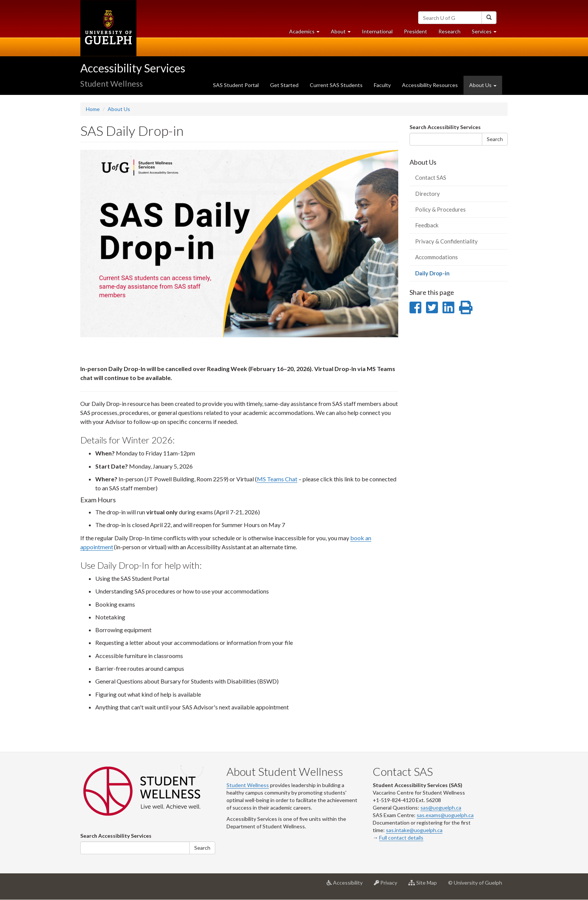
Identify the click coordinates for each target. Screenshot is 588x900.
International (377, 31)
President (415, 31)
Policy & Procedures (440, 209)
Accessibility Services (133, 68)
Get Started (284, 85)
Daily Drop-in (443, 275)
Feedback (427, 225)
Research (452, 33)
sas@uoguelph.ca (441, 808)
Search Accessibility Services (445, 127)
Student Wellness (248, 785)
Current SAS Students (336, 85)
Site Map (425, 885)
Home (93, 109)
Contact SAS (431, 177)
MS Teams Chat (277, 479)
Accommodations (436, 257)
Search (495, 139)
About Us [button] (483, 85)
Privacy (388, 885)
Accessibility (347, 885)
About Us (119, 109)
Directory (427, 194)
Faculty (382, 85)
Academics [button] (307, 33)
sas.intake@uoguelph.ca (414, 830)
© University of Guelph (475, 883)
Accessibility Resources (430, 85)
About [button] (343, 33)
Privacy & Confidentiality (446, 241)
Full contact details (401, 838)
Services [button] (487, 33)
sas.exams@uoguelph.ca (445, 815)
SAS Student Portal (236, 85)
